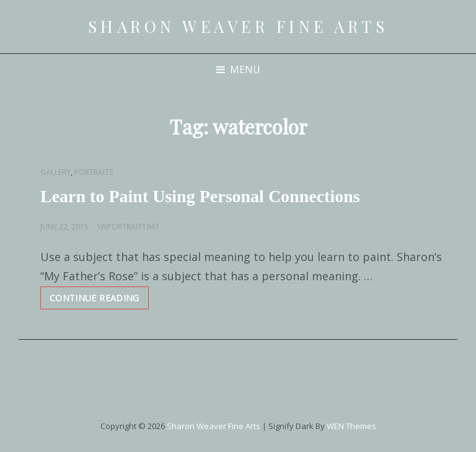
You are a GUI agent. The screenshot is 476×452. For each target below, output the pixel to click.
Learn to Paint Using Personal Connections (200, 196)
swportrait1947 (128, 227)
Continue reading (99, 300)
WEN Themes (351, 426)
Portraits (94, 172)
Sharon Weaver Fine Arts (238, 26)
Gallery (55, 172)
